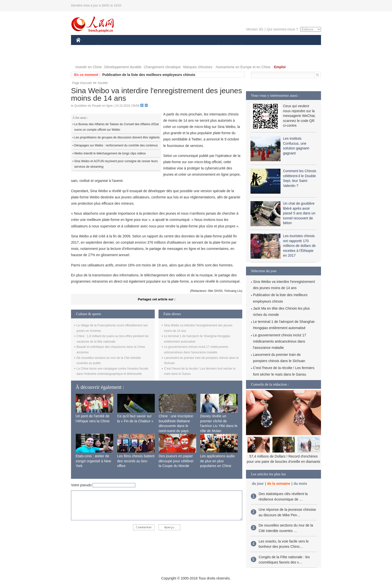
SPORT (259, 47)
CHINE (85, 47)
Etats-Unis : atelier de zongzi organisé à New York (93, 461)
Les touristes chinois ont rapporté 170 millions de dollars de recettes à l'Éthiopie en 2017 (299, 246)
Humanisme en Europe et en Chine (243, 67)
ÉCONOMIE (106, 47)
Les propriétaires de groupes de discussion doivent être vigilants (117, 137)
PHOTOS (303, 47)
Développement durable (123, 67)
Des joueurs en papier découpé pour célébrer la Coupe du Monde (176, 461)
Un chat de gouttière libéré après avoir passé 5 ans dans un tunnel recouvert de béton (299, 213)
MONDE (129, 47)
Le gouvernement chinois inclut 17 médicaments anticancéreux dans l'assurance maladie (279, 341)
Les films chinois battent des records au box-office (136, 461)
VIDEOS (86, 57)
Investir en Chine (89, 67)
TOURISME (280, 47)
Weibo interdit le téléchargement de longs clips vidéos (110, 153)
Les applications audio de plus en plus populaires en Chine (218, 461)
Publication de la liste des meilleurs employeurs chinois (149, 75)
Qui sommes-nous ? (282, 29)
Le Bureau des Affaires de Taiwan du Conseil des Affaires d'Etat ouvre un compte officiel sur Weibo (116, 127)
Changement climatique (162, 67)
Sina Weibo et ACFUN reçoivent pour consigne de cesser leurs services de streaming (116, 164)
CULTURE (194, 47)
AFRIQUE (150, 47)
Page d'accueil (82, 83)
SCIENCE (172, 47)
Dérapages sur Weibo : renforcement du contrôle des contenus (116, 145)
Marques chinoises (198, 67)
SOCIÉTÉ (217, 47)
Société (103, 83)
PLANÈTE (239, 47)
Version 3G (255, 29)
